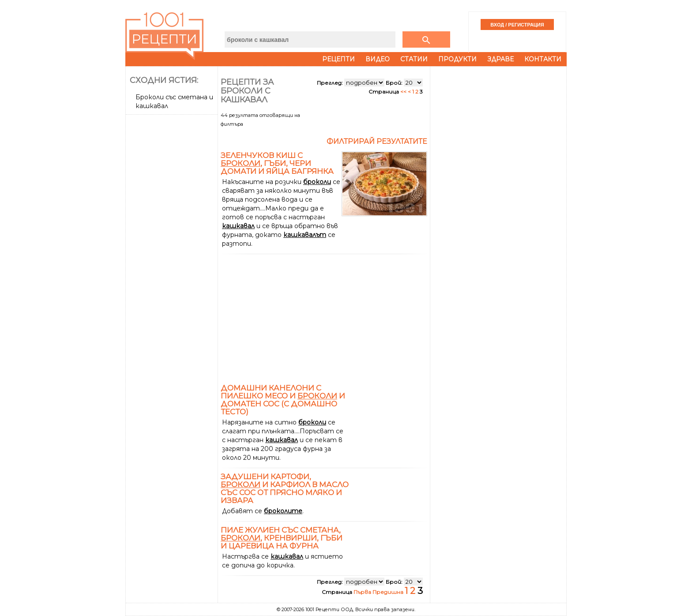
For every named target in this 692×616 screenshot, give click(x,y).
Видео (378, 59)
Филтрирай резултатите (377, 141)
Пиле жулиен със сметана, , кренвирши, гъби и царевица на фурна (282, 538)
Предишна (389, 592)
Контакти (543, 59)
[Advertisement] (173, 250)
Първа (363, 592)
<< (404, 92)
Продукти (457, 59)
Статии (414, 59)
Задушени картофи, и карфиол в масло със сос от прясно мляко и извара (285, 488)
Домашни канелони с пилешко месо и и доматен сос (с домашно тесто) (283, 400)
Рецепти (338, 59)
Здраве (500, 59)
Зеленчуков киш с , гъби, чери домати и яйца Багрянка (277, 163)
